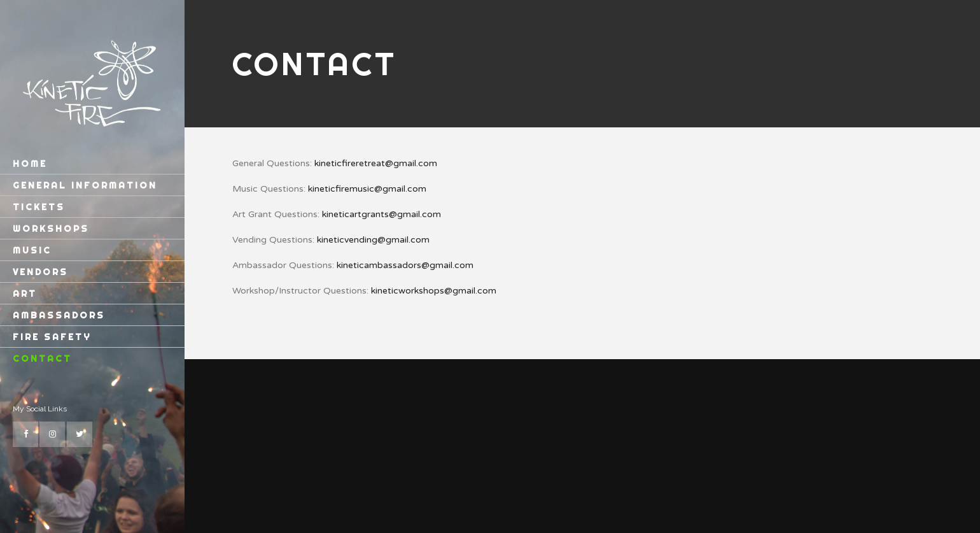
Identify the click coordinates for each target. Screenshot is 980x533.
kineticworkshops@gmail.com (434, 291)
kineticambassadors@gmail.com (405, 265)
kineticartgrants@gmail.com (381, 214)
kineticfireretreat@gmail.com (376, 163)
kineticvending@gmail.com (373, 240)
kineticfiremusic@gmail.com (367, 189)
